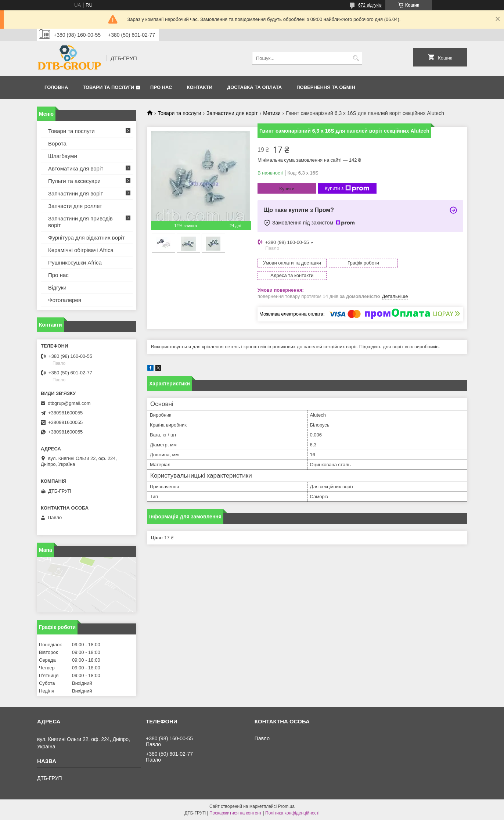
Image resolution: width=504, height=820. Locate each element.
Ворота (57, 143)
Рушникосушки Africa (75, 262)
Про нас (161, 87)
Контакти (200, 87)
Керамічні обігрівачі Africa (81, 250)
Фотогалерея (65, 300)
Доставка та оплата (254, 87)
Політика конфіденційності (292, 813)
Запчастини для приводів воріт (80, 222)
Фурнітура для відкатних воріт (87, 238)
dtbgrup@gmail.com (69, 403)
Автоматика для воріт (76, 168)
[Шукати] (356, 58)
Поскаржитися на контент (235, 813)
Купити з (347, 188)
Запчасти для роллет (75, 206)
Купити (287, 189)
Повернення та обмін (326, 87)
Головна (56, 87)
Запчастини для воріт (232, 113)
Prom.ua (286, 806)
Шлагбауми (63, 156)
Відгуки (57, 287)
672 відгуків (370, 5)
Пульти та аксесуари (74, 181)
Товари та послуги (108, 87)
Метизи (272, 113)
